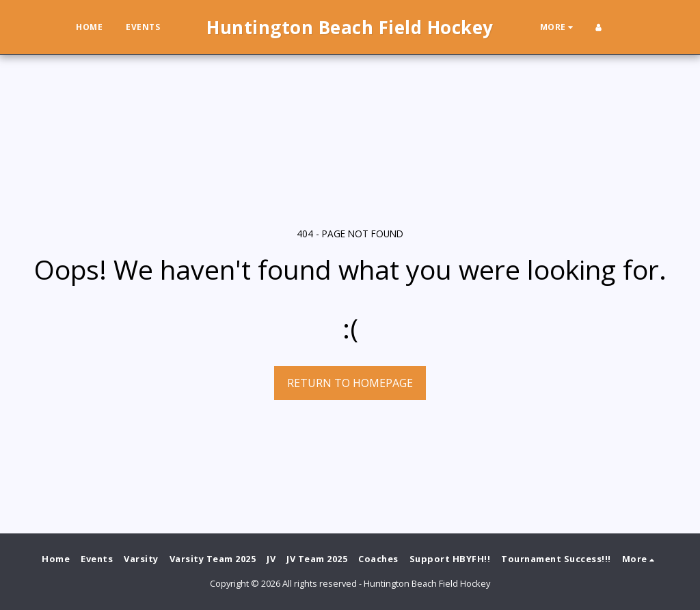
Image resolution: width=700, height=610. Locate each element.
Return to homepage (350, 383)
